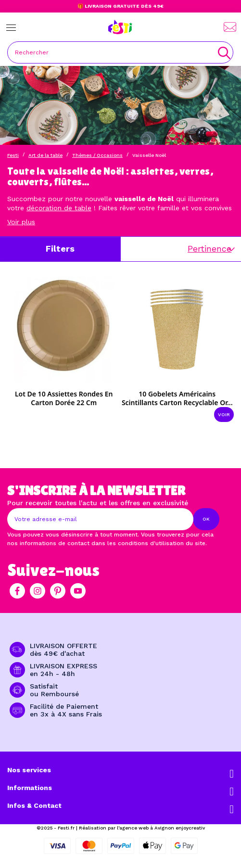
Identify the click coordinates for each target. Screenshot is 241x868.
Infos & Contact (34, 805)
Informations (30, 788)
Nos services (29, 770)
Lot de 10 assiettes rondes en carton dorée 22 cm (64, 398)
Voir (224, 415)
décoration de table (59, 208)
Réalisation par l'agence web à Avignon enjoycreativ (142, 828)
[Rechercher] (120, 52)
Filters (60, 249)
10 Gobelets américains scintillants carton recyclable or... (177, 398)
